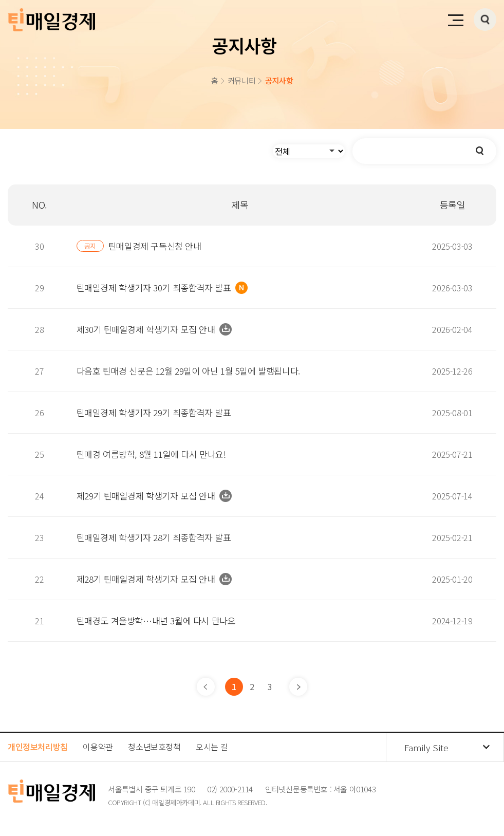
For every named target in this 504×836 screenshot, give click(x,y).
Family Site (426, 747)
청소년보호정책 (154, 747)
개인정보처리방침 (38, 747)
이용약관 (98, 747)
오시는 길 (212, 747)
